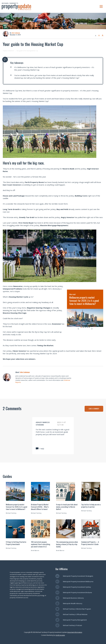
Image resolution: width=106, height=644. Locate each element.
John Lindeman (16, 33)
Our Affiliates (62, 569)
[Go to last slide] (78, 329)
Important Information (75, 632)
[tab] (81, 327)
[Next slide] (92, 329)
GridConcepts (60, 635)
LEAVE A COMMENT (94, 409)
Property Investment (8, 51)
